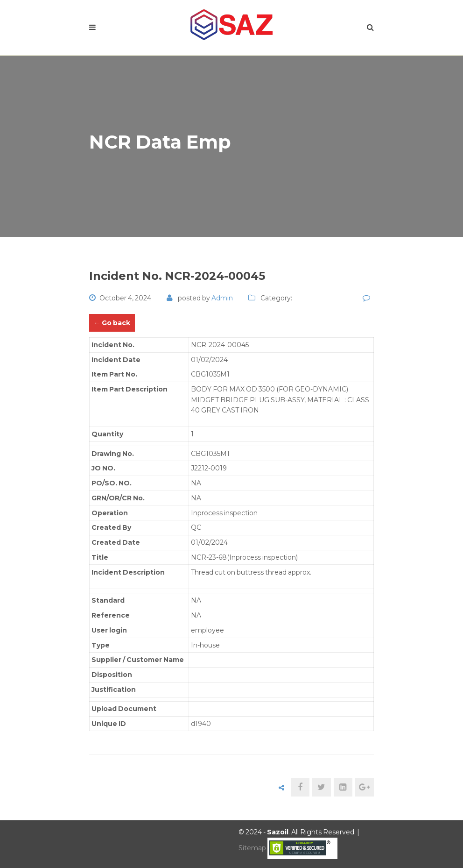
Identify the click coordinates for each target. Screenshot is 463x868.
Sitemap (252, 848)
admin (222, 298)
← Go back (112, 323)
